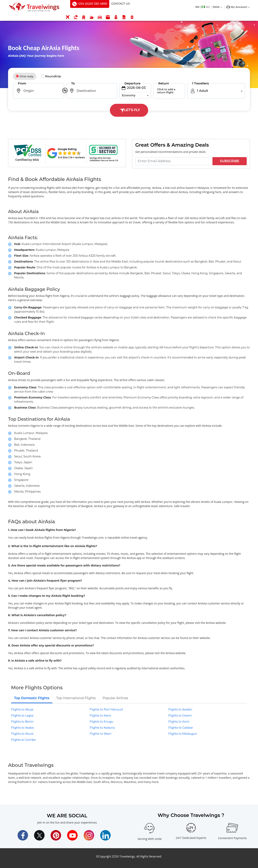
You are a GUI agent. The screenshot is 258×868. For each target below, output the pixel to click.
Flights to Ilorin (179, 722)
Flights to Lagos (22, 716)
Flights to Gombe (23, 740)
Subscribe (230, 161)
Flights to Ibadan (180, 709)
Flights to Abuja (22, 709)
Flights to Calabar (181, 728)
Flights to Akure (22, 734)
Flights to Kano (100, 716)
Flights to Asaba (22, 728)
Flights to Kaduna (102, 728)
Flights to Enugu (101, 722)
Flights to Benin (22, 722)
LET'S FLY (129, 110)
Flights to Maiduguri (183, 734)
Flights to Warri (100, 734)
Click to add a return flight (166, 91)
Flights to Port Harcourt (106, 709)
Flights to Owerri (180, 716)
